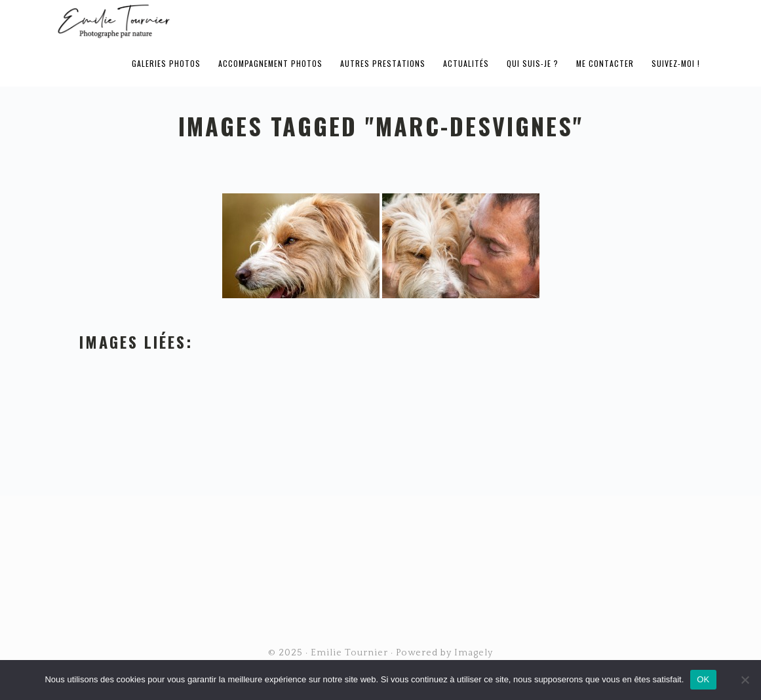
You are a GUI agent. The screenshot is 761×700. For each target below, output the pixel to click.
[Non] (745, 680)
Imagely (474, 653)
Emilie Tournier (217, 20)
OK (703, 679)
